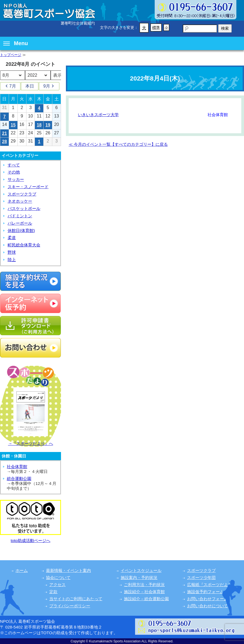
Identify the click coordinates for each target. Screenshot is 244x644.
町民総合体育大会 (24, 245)
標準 (156, 27)
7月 (10, 86)
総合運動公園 (19, 479)
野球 (12, 252)
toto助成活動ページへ (30, 541)
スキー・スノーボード (28, 187)
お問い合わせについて (208, 606)
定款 (53, 592)
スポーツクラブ (22, 194)
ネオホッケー (20, 201)
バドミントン (20, 216)
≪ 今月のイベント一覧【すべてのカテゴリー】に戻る (118, 144)
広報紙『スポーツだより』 (212, 585)
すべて (14, 165)
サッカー (16, 179)
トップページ (11, 55)
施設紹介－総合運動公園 (146, 599)
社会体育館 (17, 467)
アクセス (57, 585)
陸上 (12, 260)
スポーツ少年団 (201, 578)
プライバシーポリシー (70, 606)
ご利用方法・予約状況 (144, 585)
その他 (14, 172)
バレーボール (20, 223)
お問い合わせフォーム (208, 599)
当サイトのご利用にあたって (76, 599)
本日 (30, 86)
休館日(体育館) (21, 230)
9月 (49, 86)
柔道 (12, 238)
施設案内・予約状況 (139, 578)
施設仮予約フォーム (205, 592)
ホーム (22, 570)
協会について (58, 578)
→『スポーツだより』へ (30, 443)
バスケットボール (24, 208)
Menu (16, 43)
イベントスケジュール (141, 570)
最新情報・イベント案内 (68, 570)
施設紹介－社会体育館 (144, 592)
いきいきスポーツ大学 (98, 115)
